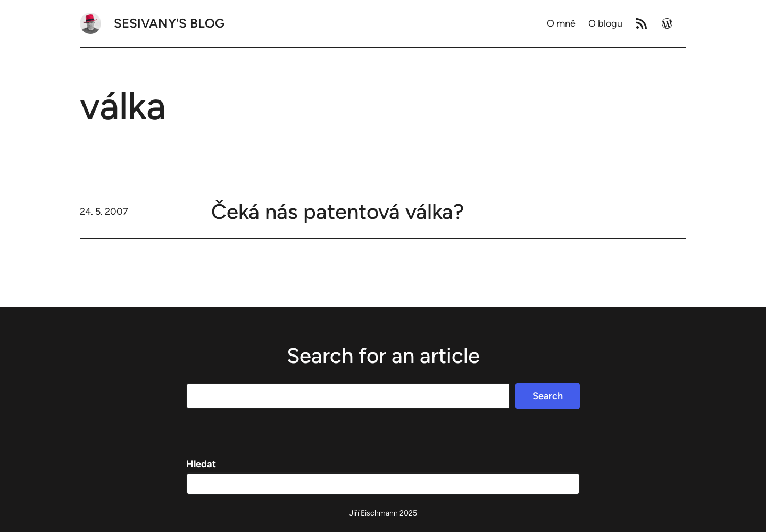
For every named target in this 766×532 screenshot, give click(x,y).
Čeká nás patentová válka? (338, 212)
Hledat (201, 464)
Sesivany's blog (169, 23)
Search (548, 396)
